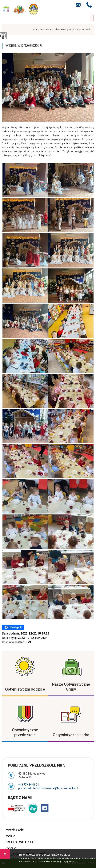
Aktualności (59, 30)
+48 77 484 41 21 (89, 5)
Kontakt (11, 848)
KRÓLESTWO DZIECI (20, 842)
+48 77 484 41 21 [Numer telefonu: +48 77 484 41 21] (29, 785)
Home (49, 30)
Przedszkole (14, 830)
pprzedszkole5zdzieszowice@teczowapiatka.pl (78, 5)
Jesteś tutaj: (39, 30)
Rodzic (10, 836)
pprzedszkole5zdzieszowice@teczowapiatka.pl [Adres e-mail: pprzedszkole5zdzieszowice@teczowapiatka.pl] (48, 788)
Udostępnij (13, 627)
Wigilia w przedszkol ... (79, 30)
